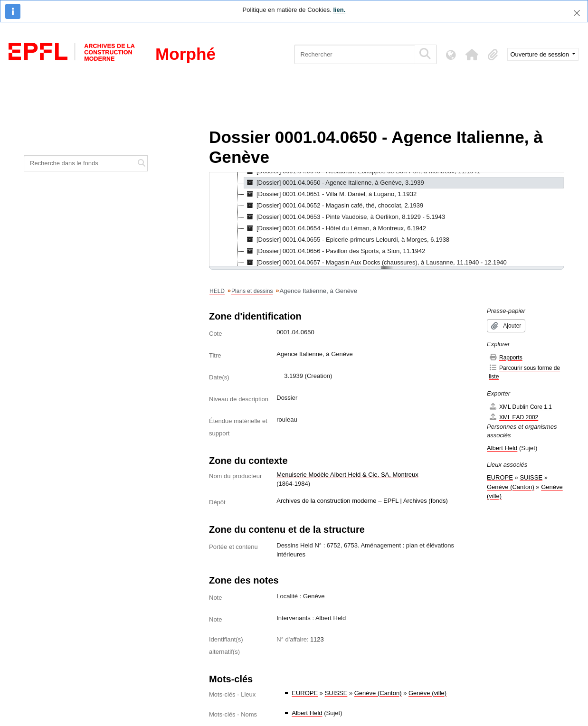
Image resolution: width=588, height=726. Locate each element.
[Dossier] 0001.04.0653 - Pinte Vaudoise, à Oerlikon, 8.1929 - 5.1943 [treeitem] (345, 217)
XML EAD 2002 (513, 417)
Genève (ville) (427, 693)
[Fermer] (577, 13)
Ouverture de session (541, 54)
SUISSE (336, 693)
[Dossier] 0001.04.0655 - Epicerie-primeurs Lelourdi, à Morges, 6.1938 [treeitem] (347, 240)
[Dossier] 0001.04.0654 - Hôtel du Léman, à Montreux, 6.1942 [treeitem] (335, 228)
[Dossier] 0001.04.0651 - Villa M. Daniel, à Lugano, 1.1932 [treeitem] (330, 194)
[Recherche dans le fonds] (80, 163)
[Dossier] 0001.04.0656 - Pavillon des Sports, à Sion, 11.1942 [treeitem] (335, 251)
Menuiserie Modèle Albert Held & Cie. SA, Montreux (347, 475)
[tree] (387, 220)
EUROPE (305, 693)
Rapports (506, 357)
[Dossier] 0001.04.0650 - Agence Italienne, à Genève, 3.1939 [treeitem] (334, 183)
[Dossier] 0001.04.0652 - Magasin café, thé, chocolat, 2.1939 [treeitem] (334, 206)
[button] (472, 55)
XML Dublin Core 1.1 (520, 407)
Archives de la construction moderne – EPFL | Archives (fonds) (362, 501)
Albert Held (307, 713)
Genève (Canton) (378, 693)
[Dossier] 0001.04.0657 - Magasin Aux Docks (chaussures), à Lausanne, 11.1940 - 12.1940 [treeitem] (375, 263)
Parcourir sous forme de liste (524, 372)
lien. (339, 10)
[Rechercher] (355, 54)
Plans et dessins (252, 291)
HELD (217, 291)
